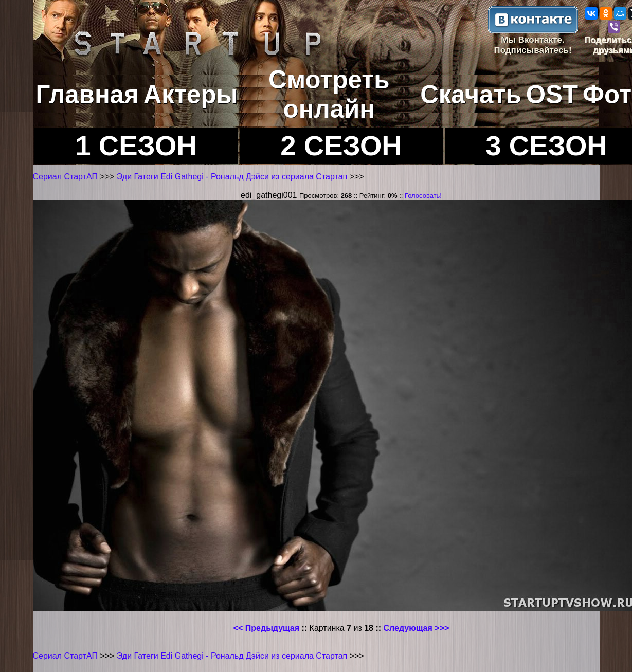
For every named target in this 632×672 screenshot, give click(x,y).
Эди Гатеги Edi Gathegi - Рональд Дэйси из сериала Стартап (233, 177)
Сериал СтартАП (65, 177)
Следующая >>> (417, 628)
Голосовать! (423, 196)
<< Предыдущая (266, 628)
